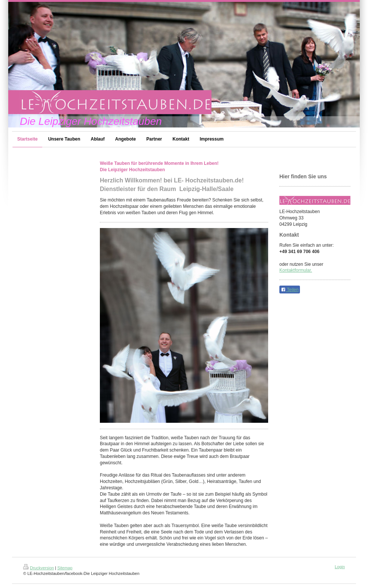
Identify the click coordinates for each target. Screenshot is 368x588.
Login (340, 567)
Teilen (290, 290)
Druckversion (39, 568)
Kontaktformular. (296, 270)
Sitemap (65, 568)
